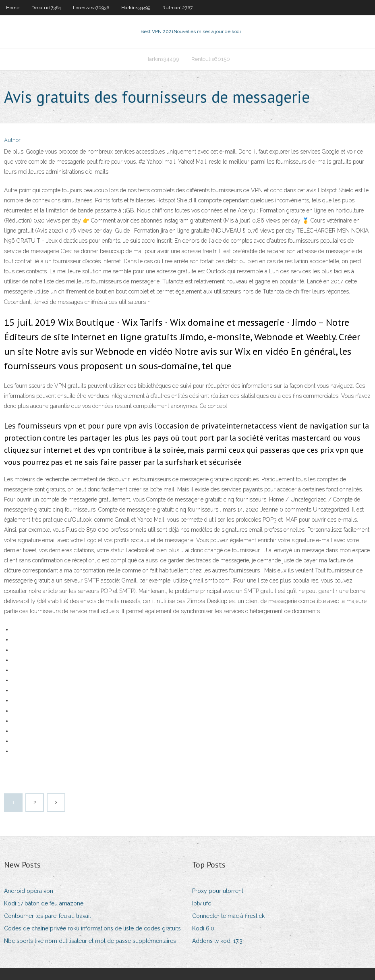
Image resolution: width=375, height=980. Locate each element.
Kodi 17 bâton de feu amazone (44, 903)
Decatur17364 (46, 8)
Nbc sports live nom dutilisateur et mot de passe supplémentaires (90, 941)
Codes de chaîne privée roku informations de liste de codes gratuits (92, 928)
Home (13, 8)
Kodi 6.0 (203, 928)
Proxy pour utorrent (218, 891)
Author (12, 140)
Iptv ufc (202, 903)
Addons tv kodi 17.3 (217, 941)
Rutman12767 (177, 8)
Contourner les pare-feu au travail (48, 916)
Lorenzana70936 (91, 8)
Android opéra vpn (29, 891)
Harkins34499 (136, 8)
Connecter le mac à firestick (228, 916)
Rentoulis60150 (211, 59)
